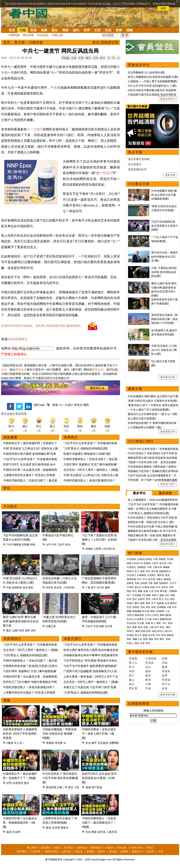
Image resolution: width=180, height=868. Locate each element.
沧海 (165, 688)
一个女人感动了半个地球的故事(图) (149, 410)
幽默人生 (137, 639)
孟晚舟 (130, 583)
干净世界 (35, 851)
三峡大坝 (157, 567)
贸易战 (147, 563)
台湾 (48, 544)
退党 (167, 575)
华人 (153, 623)
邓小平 (138, 635)
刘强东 (136, 607)
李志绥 (58, 587)
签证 (27, 783)
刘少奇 (151, 635)
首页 (12, 30)
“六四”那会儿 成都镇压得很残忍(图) (86, 448)
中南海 (146, 587)
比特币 (141, 599)
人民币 (155, 599)
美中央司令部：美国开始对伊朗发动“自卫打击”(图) (165, 257)
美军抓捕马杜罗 (137, 169)
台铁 (149, 567)
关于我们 (69, 848)
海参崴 (160, 603)
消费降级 (114, 743)
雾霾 (129, 611)
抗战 (154, 631)
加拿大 (155, 595)
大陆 (23, 30)
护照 (9, 783)
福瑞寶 (124, 851)
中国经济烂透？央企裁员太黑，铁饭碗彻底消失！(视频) (20, 823)
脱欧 (162, 595)
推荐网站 (22, 851)
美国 (44, 30)
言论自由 (131, 623)
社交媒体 (137, 595)
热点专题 (135, 152)
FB (144, 595)
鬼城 (88, 787)
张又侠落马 (135, 164)
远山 (148, 667)
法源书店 (66, 851)
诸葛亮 (170, 635)
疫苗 (142, 571)
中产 (153, 603)
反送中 (165, 587)
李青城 (166, 680)
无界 (161, 851)
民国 (143, 631)
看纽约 (101, 851)
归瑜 (165, 663)
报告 (31, 587)
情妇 (129, 591)
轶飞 (132, 667)
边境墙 (144, 583)
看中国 (30, 16)
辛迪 (148, 688)
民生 (163, 627)
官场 (33, 30)
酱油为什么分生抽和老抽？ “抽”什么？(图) (152, 414)
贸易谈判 (164, 583)
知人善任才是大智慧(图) (142, 418)
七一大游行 (35, 129)
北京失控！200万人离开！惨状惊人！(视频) (91, 470)
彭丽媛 (26, 544)
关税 (137, 583)
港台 (55, 30)
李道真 (150, 663)
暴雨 (107, 587)
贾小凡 (133, 663)
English (109, 848)
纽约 (76, 30)
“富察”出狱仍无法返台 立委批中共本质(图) (152, 401)
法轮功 (130, 615)
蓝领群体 (17, 587)
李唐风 (166, 671)
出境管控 (18, 783)
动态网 (150, 851)
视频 (129, 30)
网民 (75, 108)
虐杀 (33, 630)
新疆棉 (166, 567)
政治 (68, 544)
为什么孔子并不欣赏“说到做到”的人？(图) (152, 86)
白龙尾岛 (139, 619)
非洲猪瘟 (161, 607)
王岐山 (159, 579)
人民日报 (107, 549)
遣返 (135, 627)
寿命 (137, 643)
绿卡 (157, 627)
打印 (96, 58)
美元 (135, 599)
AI (65, 743)
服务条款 (82, 848)
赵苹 (165, 676)
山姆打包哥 (18, 630)
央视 (148, 623)
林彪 (145, 635)
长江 (137, 571)
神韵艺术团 (51, 851)
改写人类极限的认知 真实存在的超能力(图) (153, 77)
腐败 (140, 591)
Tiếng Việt (136, 848)
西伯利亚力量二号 (57, 787)
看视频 (90, 851)
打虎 (151, 591)
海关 (129, 627)
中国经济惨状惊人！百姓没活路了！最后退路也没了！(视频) (99, 823)
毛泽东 (49, 587)
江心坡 (148, 619)
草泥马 (107, 173)
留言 (88, 58)
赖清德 (167, 579)
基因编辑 (137, 611)
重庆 (9, 630)
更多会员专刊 (168, 99)
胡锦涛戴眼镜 (38, 544)
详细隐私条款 (38, 8)
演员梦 (59, 743)
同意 (163, 8)
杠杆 (129, 599)
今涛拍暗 (151, 658)
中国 (54, 88)
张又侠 (163, 563)
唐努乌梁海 (165, 615)
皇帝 (164, 635)
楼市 (137, 603)
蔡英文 (174, 603)
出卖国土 (131, 567)
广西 (88, 587)
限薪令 (65, 828)
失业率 (16, 832)
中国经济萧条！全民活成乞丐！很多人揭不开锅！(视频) (99, 734)
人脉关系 (112, 832)
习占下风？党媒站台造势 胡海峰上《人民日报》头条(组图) (99, 540)
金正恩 (109, 626)
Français (122, 848)
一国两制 (172, 591)
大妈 (142, 607)
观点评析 (28, 35)
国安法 (130, 571)
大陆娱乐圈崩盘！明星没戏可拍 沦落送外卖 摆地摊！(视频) (59, 734)
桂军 (148, 631)
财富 (148, 603)
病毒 (129, 563)
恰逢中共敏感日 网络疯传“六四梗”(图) (87, 454)
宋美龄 (130, 635)
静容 (148, 680)
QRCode (39, 405)
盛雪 (148, 676)
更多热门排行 (168, 484)
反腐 (146, 591)
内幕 (153, 587)
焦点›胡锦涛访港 (105, 42)
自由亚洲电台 (18, 339)
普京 (71, 787)
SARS (156, 619)
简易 (165, 658)
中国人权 (57, 35)
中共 (54, 544)
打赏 (81, 58)
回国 (146, 627)
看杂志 (79, 851)
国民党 (161, 575)
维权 (153, 611)
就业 (25, 587)
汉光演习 (131, 575)
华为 (135, 591)
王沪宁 (173, 583)
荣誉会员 (21, 370)
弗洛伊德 (131, 579)
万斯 (150, 583)
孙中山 (161, 631)
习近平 (61, 544)
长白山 (130, 619)
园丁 (132, 676)
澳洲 (137, 631)
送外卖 (102, 832)
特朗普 (162, 559)
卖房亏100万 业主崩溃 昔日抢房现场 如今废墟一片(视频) (99, 778)
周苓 (132, 671)
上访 (167, 611)
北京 (129, 607)
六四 (169, 563)
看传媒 (113, 851)
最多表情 (165, 493)
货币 (148, 599)
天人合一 (19, 743)
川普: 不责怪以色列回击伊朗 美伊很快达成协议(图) (164, 272)
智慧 (145, 639)
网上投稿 (32, 848)
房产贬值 (97, 787)
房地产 (130, 603)
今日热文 (10, 506)
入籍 (151, 627)
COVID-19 (138, 563)
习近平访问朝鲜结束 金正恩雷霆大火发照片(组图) (165, 226)
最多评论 (139, 493)
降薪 (94, 832)
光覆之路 (51, 626)
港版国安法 (165, 571)
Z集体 (10, 743)
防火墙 (146, 611)
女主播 (141, 623)
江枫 (148, 684)
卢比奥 (170, 559)
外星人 (130, 643)
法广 (129, 595)
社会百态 (43, 35)
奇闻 (119, 30)
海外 (169, 627)
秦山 (132, 680)
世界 (87, 30)
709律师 (160, 611)
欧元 (161, 599)
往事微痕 (142, 575)
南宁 (93, 587)
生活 (108, 30)
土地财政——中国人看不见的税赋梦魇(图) (153, 81)
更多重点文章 (168, 377)
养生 (148, 643)
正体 (74, 58)
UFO (139, 579)
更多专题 (170, 175)
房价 (148, 607)
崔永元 (138, 587)
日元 (167, 599)
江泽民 (130, 587)
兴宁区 (100, 587)
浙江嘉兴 (117, 549)
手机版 (66, 58)
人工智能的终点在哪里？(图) (145, 427)
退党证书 (137, 851)
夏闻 (165, 667)
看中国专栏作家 (140, 652)
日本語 (149, 848)
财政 (142, 603)
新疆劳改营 (165, 619)
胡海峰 (89, 549)
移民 (159, 623)
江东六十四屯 (152, 615)
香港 (55, 405)
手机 (156, 639)
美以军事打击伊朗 (139, 159)
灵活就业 (103, 743)
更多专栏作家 (168, 695)
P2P (175, 607)
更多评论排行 (168, 544)
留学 (170, 623)
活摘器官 (142, 567)
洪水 (148, 571)
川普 (155, 559)
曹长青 (133, 688)
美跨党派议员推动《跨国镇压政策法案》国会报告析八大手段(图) (165, 319)
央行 (167, 595)
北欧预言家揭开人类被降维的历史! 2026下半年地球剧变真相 (20, 734)
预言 (162, 639)
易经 (129, 639)
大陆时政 (14, 35)
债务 (173, 595)
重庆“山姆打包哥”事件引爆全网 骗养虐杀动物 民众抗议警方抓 (21, 621)
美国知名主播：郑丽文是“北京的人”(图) (151, 522)
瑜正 (132, 684)
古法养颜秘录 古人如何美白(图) (146, 72)
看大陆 (20, 42)
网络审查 (139, 615)
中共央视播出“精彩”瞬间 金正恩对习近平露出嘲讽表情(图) (164, 195)
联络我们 (46, 848)
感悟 (151, 639)
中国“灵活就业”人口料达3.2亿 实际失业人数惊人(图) (164, 350)
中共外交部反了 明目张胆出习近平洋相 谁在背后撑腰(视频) (60, 778)
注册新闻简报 (139, 704)
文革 (142, 643)
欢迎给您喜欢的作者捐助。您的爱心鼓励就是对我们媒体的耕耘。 (42, 326)
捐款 (57, 848)
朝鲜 (102, 626)
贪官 (171, 587)
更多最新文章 (168, 432)
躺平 (94, 743)
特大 (103, 58)
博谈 (65, 30)
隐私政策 (96, 848)
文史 (97, 30)
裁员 (9, 832)
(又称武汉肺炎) (145, 559)
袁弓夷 (155, 571)
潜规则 (50, 743)
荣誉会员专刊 (139, 65)
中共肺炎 (131, 559)
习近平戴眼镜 (14, 544)
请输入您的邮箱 (153, 711)
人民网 (97, 549)
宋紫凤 (133, 658)
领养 (28, 630)
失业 (88, 743)
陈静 (148, 671)
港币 (172, 599)
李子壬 (166, 684)
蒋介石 (169, 631)
